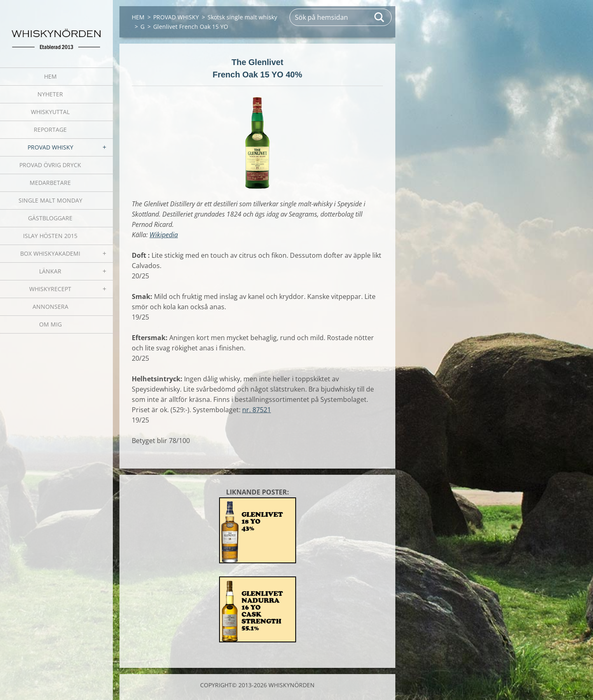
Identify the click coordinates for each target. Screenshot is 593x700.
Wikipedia (164, 235)
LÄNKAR (50, 271)
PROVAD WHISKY (50, 147)
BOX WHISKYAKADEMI (50, 253)
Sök (380, 17)
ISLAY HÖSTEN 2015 (50, 236)
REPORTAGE (50, 129)
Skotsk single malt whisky (242, 17)
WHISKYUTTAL (50, 112)
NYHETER (50, 94)
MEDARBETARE (50, 183)
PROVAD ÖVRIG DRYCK (50, 165)
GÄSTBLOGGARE (50, 218)
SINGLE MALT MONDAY (50, 200)
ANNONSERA (50, 307)
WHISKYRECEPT (50, 289)
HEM (50, 76)
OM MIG (50, 324)
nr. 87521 (257, 410)
